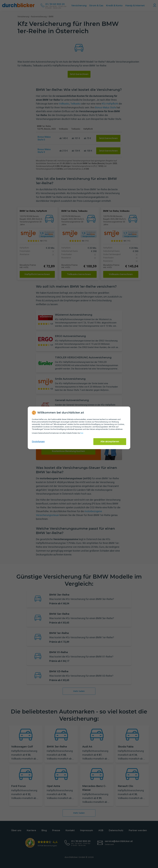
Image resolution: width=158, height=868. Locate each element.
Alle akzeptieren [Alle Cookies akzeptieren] (110, 442)
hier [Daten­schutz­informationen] (82, 433)
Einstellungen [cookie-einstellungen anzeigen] (38, 442)
